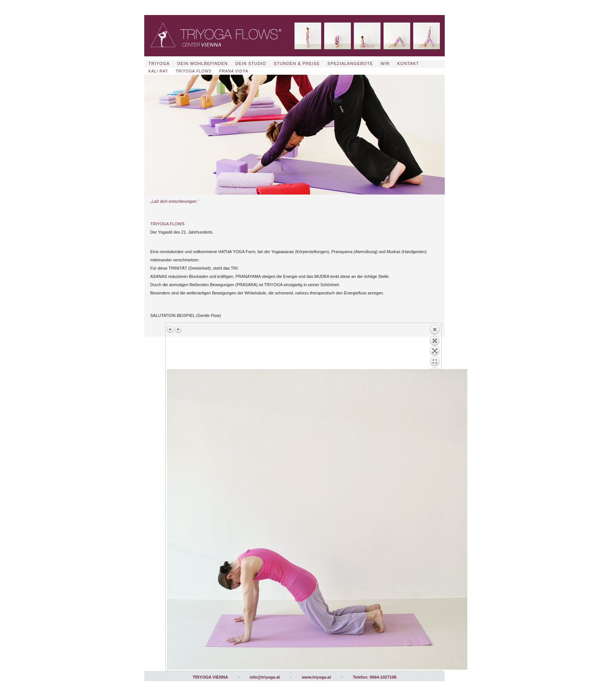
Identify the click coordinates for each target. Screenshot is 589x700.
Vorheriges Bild (171, 329)
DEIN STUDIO (251, 63)
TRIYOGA (159, 63)
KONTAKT (408, 63)
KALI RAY (158, 71)
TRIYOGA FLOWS (193, 71)
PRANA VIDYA (233, 71)
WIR (385, 63)
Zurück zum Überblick (435, 347)
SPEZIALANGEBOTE (350, 63)
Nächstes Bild (178, 329)
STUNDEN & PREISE (297, 63)
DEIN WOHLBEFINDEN (203, 63)
